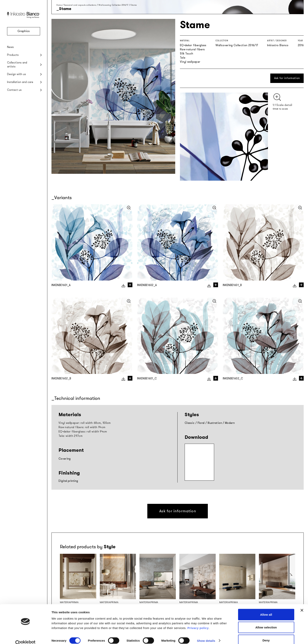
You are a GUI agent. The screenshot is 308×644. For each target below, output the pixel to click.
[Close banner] (302, 604)
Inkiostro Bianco (278, 45)
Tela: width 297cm (71, 436)
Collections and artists (17, 65)
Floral (201, 423)
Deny (266, 633)
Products (13, 55)
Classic (190, 423)
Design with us (16, 74)
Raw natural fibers (192, 49)
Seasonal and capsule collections (80, 5)
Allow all (266, 608)
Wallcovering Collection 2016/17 (113, 5)
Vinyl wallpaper (190, 62)
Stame (134, 5)
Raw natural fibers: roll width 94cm (82, 427)
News (10, 47)
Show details (206, 634)
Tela (183, 58)
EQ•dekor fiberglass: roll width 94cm (83, 432)
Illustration (215, 423)
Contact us (14, 90)
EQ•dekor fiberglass (193, 45)
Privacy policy (198, 621)
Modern (230, 423)
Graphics (24, 31)
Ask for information (287, 78)
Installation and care (20, 82)
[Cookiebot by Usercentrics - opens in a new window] (25, 636)
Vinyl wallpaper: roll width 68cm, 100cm (85, 423)
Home (59, 5)
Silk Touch (187, 54)
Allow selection (266, 621)
